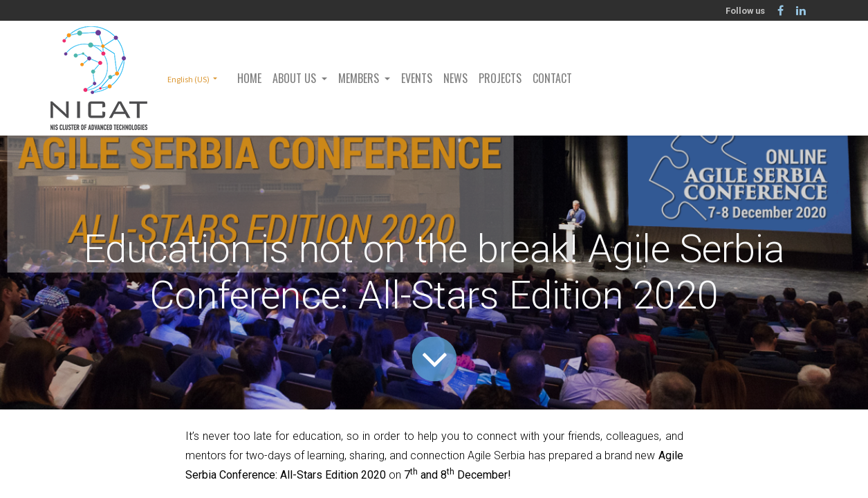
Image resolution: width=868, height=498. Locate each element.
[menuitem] (249, 78)
